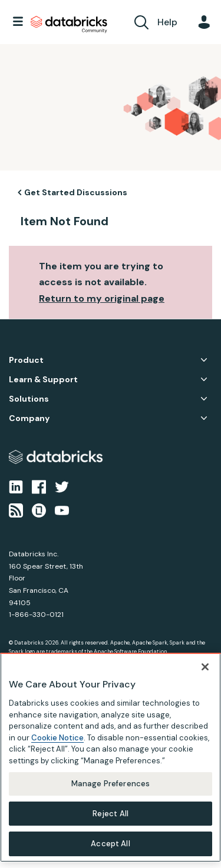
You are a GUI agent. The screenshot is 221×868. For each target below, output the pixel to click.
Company (29, 418)
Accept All (110, 844)
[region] (111, 757)
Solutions (29, 399)
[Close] (205, 667)
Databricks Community (69, 25)
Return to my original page (102, 298)
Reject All (111, 814)
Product (26, 360)
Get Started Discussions (76, 192)
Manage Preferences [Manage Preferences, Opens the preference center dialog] (111, 784)
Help (167, 22)
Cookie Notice (57, 738)
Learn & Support (43, 380)
